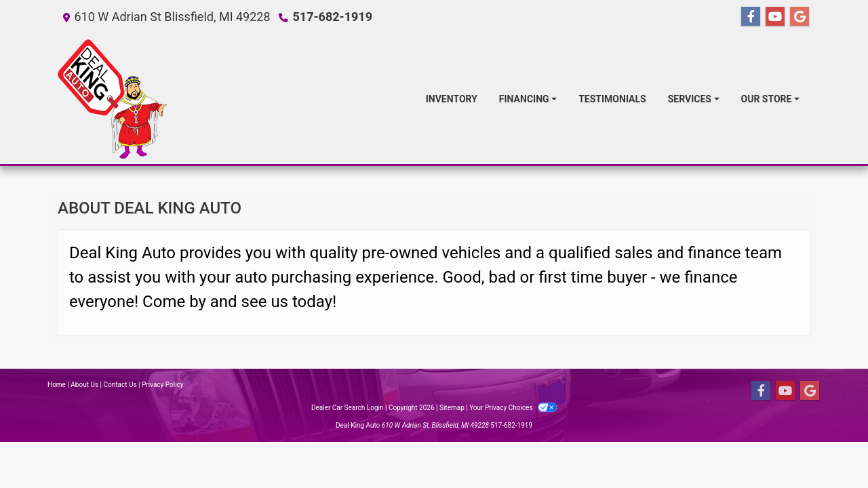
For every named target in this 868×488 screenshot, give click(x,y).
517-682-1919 (333, 17)
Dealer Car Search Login (348, 408)
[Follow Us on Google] (800, 17)
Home (57, 385)
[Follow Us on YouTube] (775, 17)
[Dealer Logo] (112, 99)
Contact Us (120, 385)
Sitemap (452, 408)
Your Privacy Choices (513, 408)
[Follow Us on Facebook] (751, 17)
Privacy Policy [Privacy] (163, 385)
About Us (84, 385)
